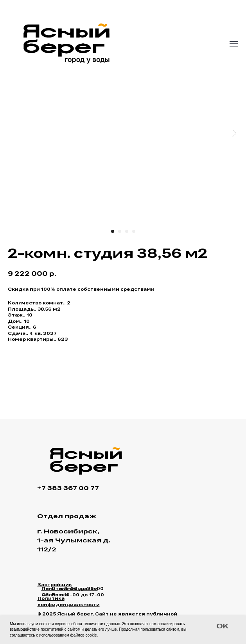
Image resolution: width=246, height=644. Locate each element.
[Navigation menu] (234, 44)
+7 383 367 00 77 (68, 489)
